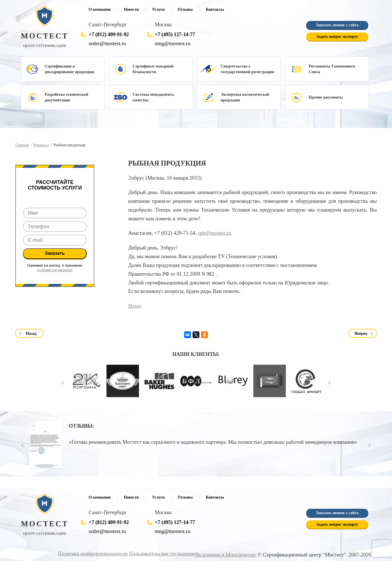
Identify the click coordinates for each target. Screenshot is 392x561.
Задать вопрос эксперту (337, 37)
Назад (135, 306)
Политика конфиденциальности (94, 554)
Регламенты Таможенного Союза (332, 69)
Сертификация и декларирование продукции (69, 69)
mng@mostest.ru (172, 44)
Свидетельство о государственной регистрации (247, 69)
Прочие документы (326, 97)
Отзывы (185, 9)
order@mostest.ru (107, 44)
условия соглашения (55, 270)
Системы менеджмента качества (153, 97)
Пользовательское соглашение (163, 554)
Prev (63, 383)
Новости (131, 9)
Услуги (158, 9)
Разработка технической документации (66, 97)
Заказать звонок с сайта (337, 25)
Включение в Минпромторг (227, 555)
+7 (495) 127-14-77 (175, 34)
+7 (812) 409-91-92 (109, 34)
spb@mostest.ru (215, 233)
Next (329, 383)
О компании (100, 9)
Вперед (361, 333)
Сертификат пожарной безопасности (153, 69)
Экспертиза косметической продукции (245, 97)
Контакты (215, 9)
